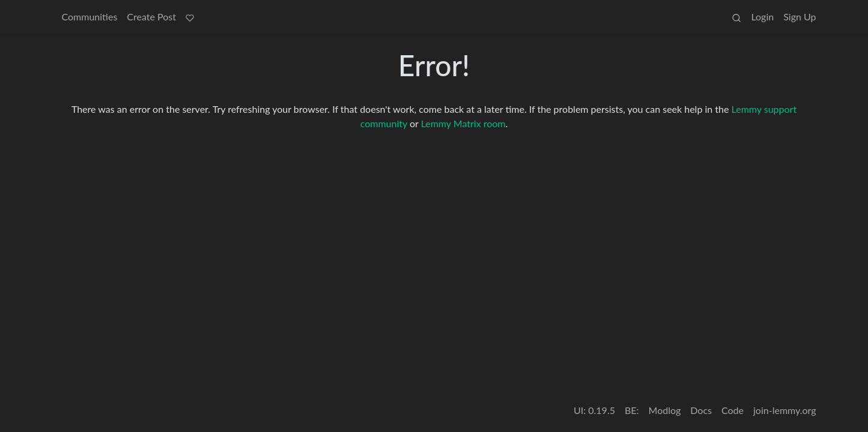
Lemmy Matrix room (463, 123)
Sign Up (800, 16)
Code (733, 410)
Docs (701, 410)
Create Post (151, 16)
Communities (90, 16)
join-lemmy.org (785, 410)
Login (762, 16)
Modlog (665, 410)
